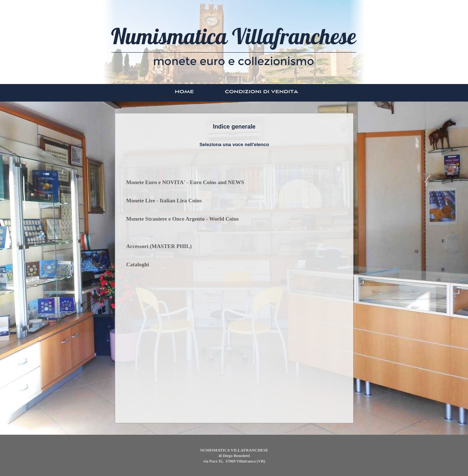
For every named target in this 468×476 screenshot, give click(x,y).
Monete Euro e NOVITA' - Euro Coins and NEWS (185, 182)
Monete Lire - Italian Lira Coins (164, 201)
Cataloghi (138, 264)
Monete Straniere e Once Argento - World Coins (182, 219)
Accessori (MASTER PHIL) (159, 246)
